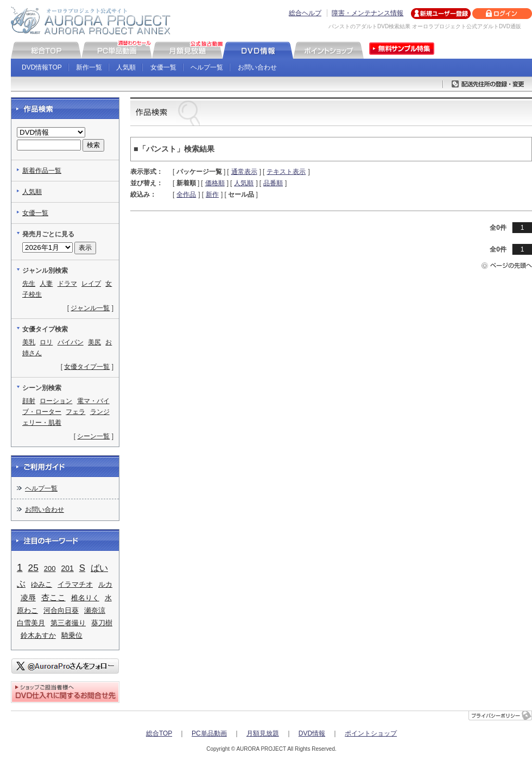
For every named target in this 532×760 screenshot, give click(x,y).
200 (50, 569)
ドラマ (67, 284)
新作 (212, 194)
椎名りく (85, 598)
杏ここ (53, 598)
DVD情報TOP (42, 67)
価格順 (215, 183)
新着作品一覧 (42, 171)
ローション (56, 401)
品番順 (273, 183)
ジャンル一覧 (90, 308)
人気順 (126, 67)
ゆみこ (42, 584)
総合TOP (159, 733)
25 (33, 568)
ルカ (105, 584)
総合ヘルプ (305, 13)
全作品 (186, 194)
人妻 (46, 284)
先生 (29, 284)
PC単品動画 (209, 733)
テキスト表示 (286, 172)
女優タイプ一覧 (87, 367)
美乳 (29, 342)
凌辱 (28, 598)
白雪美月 (31, 623)
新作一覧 (89, 67)
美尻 (94, 342)
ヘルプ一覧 (207, 67)
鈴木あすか (38, 635)
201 (68, 568)
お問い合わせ (257, 67)
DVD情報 (312, 733)
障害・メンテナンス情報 (368, 13)
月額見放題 (263, 733)
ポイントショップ (371, 733)
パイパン (71, 342)
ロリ (46, 342)
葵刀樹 (102, 623)
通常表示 (244, 172)
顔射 (29, 401)
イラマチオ (75, 584)
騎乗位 (72, 635)
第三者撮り (68, 623)
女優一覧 (163, 67)
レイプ (91, 284)
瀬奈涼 (95, 610)
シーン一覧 (93, 436)
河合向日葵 (61, 610)
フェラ (75, 412)
